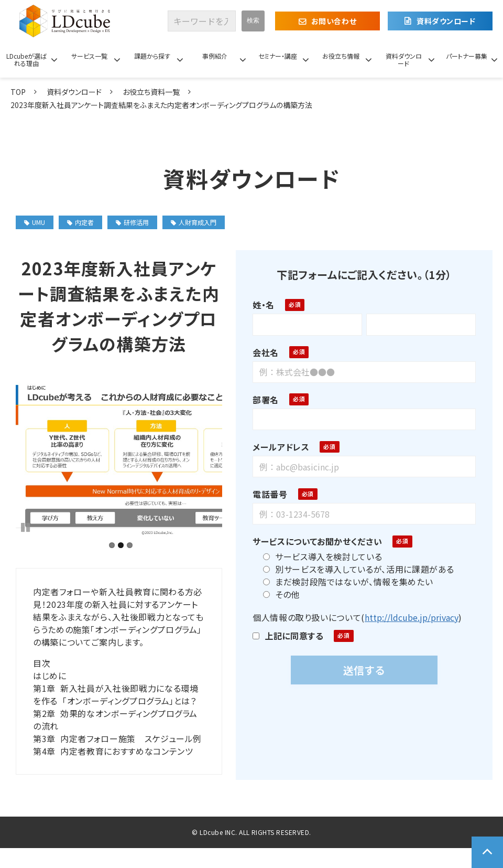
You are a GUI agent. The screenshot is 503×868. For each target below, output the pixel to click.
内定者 (80, 222)
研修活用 (132, 222)
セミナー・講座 (278, 56)
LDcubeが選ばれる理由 (26, 60)
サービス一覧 (89, 56)
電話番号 (266, 494)
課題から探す (152, 56)
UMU (35, 222)
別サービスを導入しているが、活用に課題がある (354, 569)
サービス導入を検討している (318, 556)
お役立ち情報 (341, 56)
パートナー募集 (467, 56)
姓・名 (259, 305)
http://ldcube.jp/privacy (407, 617)
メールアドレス (277, 447)
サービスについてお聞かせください (313, 541)
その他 (277, 594)
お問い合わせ (334, 21)
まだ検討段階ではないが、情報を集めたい (344, 582)
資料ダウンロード (446, 21)
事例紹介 (215, 56)
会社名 (261, 352)
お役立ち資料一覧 (151, 92)
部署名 (261, 400)
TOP (18, 92)
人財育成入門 (194, 222)
